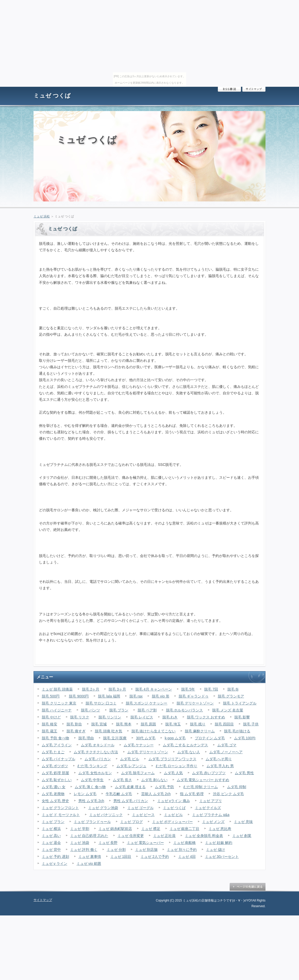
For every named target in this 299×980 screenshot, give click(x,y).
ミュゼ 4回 (187, 857)
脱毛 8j (233, 689)
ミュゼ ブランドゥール (92, 822)
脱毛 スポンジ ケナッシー (147, 703)
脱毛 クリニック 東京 (59, 703)
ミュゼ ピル (173, 815)
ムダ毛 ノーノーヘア (226, 752)
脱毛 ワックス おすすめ (206, 717)
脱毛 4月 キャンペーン (154, 689)
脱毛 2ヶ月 (91, 689)
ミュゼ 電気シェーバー (145, 843)
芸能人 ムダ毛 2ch (156, 794)
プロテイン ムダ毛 (210, 738)
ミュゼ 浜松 (42, 216)
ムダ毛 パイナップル (59, 759)
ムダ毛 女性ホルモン (95, 773)
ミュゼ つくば (52, 96)
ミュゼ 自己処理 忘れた (89, 836)
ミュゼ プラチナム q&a (211, 815)
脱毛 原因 (148, 724)
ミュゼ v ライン (55, 864)
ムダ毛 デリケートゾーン (148, 752)
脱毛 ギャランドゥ (194, 696)
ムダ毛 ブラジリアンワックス (172, 759)
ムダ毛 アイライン (57, 745)
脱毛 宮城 (99, 724)
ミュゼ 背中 (51, 850)
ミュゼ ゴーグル (140, 808)
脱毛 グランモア (231, 696)
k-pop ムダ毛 (175, 738)
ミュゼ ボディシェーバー (172, 822)
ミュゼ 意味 (243, 822)
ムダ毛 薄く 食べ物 (90, 787)
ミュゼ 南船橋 (185, 843)
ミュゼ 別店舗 (146, 850)
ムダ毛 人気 (173, 773)
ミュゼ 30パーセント (222, 857)
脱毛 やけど (51, 717)
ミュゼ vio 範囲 (89, 864)
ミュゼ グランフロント (60, 808)
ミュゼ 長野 (108, 843)
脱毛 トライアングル (240, 703)
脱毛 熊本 (124, 724)
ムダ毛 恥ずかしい (57, 780)
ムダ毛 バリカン (98, 759)
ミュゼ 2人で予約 (155, 857)
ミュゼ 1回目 (121, 857)
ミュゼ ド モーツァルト (61, 815)
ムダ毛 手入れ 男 (220, 766)
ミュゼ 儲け (215, 850)
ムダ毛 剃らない (154, 780)
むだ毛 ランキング (92, 766)
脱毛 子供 (251, 724)
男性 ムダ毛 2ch (91, 801)
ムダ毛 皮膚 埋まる (130, 787)
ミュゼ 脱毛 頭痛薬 (57, 689)
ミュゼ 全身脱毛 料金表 (204, 836)
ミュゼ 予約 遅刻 (55, 857)
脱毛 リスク (80, 717)
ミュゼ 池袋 (80, 843)
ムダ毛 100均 (245, 738)
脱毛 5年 (188, 689)
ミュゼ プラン (53, 822)
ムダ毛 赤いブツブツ (209, 773)
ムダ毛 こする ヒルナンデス (186, 745)
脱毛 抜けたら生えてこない (154, 731)
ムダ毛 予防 (164, 787)
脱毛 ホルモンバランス (185, 710)
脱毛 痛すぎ (76, 731)
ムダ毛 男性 (244, 773)
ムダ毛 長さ (122, 780)
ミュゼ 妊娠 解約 (219, 843)
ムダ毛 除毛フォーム (138, 773)
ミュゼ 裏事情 (90, 857)
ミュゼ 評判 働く (84, 850)
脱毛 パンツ (90, 710)
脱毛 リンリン (110, 717)
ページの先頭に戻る (247, 887)
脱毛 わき (170, 717)
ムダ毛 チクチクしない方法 (96, 752)
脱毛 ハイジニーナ (57, 710)
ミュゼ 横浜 (51, 829)
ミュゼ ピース (143, 815)
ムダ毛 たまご (53, 752)
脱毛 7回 (211, 689)
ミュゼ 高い (51, 836)
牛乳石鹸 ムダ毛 (119, 794)
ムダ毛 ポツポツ (55, 766)
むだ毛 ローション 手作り (177, 766)
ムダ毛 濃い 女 (54, 787)
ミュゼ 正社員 (164, 836)
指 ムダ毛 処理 (192, 794)
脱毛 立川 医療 (115, 738)
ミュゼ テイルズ (208, 808)
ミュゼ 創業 (242, 836)
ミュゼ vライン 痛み (174, 801)
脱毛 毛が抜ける (237, 731)
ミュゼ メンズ (213, 822)
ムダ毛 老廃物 (53, 794)
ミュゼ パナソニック (106, 815)
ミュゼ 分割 (116, 850)
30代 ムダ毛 (146, 738)
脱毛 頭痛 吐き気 (109, 731)
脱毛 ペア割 (147, 710)
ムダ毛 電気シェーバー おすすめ (203, 780)
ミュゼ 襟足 (151, 829)
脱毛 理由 (86, 738)
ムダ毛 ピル (130, 759)
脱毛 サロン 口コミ (101, 703)
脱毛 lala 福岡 (109, 696)
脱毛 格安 (49, 724)
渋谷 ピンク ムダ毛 (228, 794)
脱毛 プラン (119, 710)
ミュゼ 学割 (80, 829)
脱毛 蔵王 (49, 731)
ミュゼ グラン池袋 (103, 808)
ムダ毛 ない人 (189, 752)
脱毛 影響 (242, 717)
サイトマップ (254, 89)
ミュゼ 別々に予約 (182, 850)
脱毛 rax (136, 696)
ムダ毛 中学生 (92, 780)
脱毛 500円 (51, 696)
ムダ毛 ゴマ (227, 745)
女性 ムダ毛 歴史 (55, 801)
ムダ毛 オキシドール (98, 745)
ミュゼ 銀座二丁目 (185, 829)
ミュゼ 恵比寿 (220, 829)
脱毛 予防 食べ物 (55, 738)
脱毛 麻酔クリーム (200, 731)
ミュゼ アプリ (211, 801)
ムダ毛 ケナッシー (139, 745)
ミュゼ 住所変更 (131, 836)
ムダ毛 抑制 (237, 787)
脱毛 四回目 (224, 724)
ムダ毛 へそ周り (219, 759)
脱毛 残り (198, 724)
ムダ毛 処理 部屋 (55, 773)
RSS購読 (229, 89)
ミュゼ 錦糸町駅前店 (115, 829)
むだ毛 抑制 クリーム (201, 787)
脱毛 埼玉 (173, 724)
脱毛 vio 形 (161, 696)
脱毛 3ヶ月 (117, 689)
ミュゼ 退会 (51, 843)
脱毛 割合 (74, 724)
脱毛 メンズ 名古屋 (228, 710)
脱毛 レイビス (142, 717)
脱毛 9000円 (79, 696)
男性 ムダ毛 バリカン (131, 801)
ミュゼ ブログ (131, 822)
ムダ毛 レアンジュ (131, 766)
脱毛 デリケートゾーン (195, 703)
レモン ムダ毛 (85, 794)
